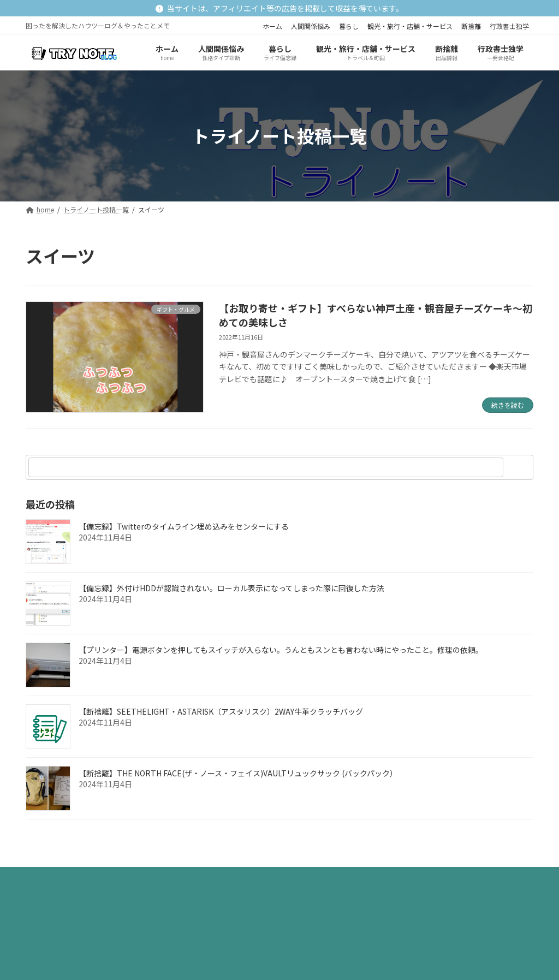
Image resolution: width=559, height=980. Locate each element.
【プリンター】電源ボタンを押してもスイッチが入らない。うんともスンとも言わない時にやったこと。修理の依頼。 (281, 650)
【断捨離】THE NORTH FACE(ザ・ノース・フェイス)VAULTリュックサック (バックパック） (238, 774)
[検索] (520, 467)
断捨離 (471, 26)
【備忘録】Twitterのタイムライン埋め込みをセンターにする (184, 527)
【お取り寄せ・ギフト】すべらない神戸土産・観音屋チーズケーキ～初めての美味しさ (376, 315)
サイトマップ (163, 878)
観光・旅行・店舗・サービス (410, 26)
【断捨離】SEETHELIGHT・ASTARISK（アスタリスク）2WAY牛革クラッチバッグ (221, 712)
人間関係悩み (311, 26)
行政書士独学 (509, 26)
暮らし (349, 26)
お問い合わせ (235, 878)
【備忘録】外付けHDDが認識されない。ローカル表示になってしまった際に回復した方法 (231, 589)
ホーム (272, 26)
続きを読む (508, 405)
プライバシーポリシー (76, 878)
